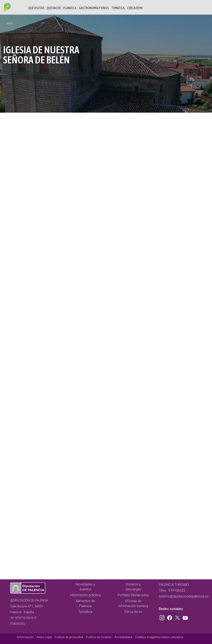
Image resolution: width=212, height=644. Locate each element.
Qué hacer (54, 8)
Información (25, 637)
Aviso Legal (44, 637)
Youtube (185, 617)
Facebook (171, 617)
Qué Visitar (36, 8)
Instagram (163, 617)
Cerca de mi (135, 8)
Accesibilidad (123, 637)
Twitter (178, 617)
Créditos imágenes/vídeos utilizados (159, 637)
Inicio (10, 23)
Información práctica (85, 595)
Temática (118, 8)
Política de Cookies (99, 637)
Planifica (70, 8)
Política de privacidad (69, 637)
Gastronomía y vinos (94, 8)
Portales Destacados (133, 595)
